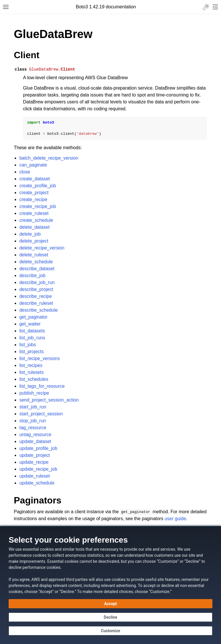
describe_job (32, 275)
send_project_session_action (49, 400)
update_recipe (34, 462)
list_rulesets (31, 372)
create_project (34, 193)
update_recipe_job (38, 469)
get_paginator (33, 317)
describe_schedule (38, 310)
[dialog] (110, 585)
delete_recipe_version (42, 248)
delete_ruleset (34, 255)
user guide (175, 519)
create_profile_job (38, 186)
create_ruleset (34, 213)
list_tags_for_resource (42, 386)
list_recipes (31, 365)
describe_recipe (36, 296)
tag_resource (33, 428)
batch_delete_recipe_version (49, 158)
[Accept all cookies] (110, 604)
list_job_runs (32, 338)
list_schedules (34, 379)
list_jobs (28, 345)
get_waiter (30, 324)
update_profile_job (38, 448)
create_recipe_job (38, 206)
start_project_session (41, 414)
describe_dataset (37, 269)
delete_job (30, 234)
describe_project (36, 289)
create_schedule (36, 220)
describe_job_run (37, 282)
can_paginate (33, 165)
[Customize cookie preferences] (110, 631)
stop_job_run (33, 421)
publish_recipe (34, 393)
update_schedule (37, 483)
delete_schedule (36, 262)
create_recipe (33, 199)
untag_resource (35, 434)
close (25, 172)
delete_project (34, 241)
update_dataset (35, 441)
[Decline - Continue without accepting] (110, 617)
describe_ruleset (36, 303)
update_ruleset (35, 476)
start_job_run (33, 407)
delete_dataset (34, 227)
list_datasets (32, 331)
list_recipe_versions (40, 358)
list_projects (31, 352)
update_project (35, 455)
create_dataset (35, 179)
